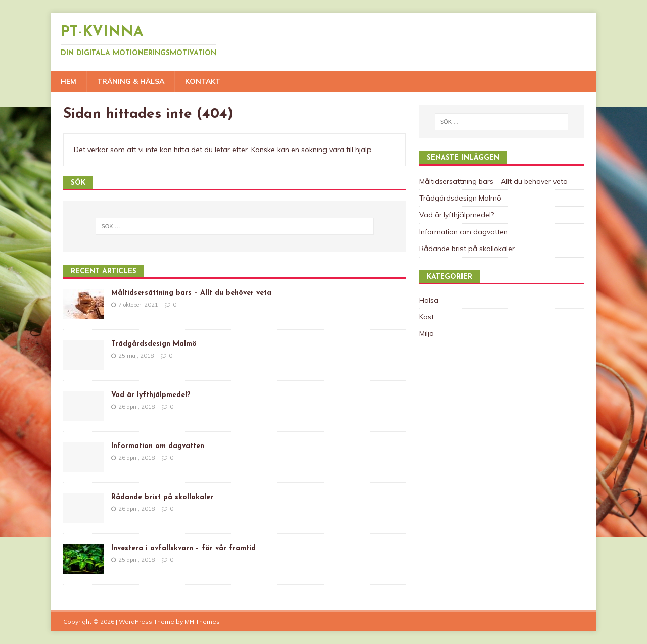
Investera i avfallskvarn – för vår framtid (183, 548)
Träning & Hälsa (131, 81)
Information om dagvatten (158, 446)
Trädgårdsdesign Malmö (154, 344)
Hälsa (429, 300)
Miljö (426, 333)
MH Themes (202, 622)
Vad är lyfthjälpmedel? (151, 395)
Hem (68, 81)
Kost (426, 317)
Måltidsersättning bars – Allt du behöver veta (191, 293)
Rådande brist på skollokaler (162, 497)
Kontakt (203, 81)
